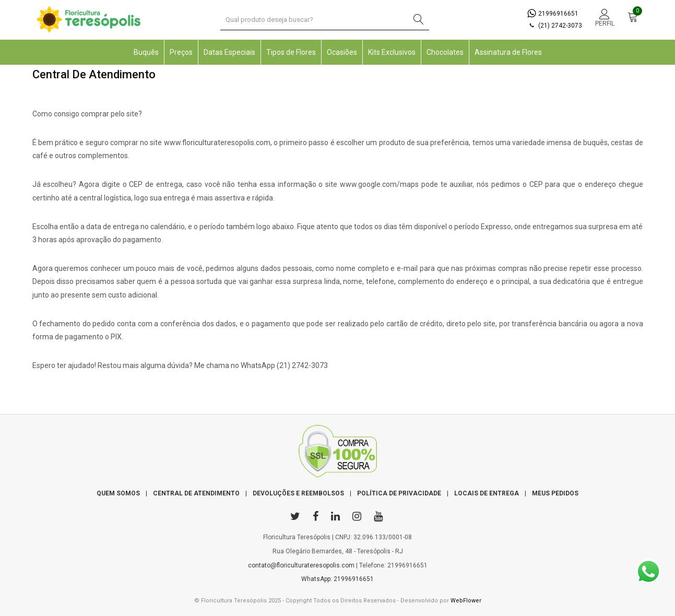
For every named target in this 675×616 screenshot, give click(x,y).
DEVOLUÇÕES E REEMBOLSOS (298, 493)
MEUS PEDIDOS (555, 493)
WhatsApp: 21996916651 (338, 579)
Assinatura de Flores (508, 52)
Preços (181, 52)
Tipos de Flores (291, 52)
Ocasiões (342, 52)
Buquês (146, 52)
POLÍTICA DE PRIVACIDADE (399, 493)
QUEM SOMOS (118, 493)
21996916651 (553, 14)
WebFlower (466, 601)
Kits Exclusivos (392, 52)
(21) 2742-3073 (555, 26)
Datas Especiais (229, 52)
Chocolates (445, 52)
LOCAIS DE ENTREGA (487, 493)
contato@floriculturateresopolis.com (301, 565)
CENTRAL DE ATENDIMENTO (196, 493)
